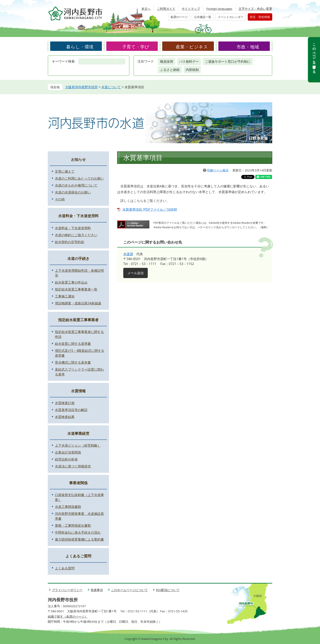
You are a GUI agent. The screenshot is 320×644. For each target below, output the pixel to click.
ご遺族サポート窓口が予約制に (228, 61)
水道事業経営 (78, 433)
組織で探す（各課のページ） (68, 616)
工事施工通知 (65, 296)
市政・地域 (248, 47)
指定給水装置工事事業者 (78, 320)
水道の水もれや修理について (76, 185)
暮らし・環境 (80, 47)
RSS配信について (168, 590)
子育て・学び (136, 47)
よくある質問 (65, 568)
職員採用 (167, 61)
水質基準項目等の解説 (71, 410)
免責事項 (97, 590)
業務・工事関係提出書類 (73, 525)
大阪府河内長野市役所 (81, 87)
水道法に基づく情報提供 (73, 466)
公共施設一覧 (203, 17)
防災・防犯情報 (260, 17)
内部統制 (192, 70)
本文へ (146, 9)
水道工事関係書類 (68, 507)
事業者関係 (78, 483)
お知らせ (78, 159)
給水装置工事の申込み (71, 282)
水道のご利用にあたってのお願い (79, 178)
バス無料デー (189, 61)
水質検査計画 (65, 403)
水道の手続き (78, 258)
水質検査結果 (65, 417)
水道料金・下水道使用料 (78, 216)
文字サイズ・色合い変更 (255, 9)
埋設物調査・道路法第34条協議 (78, 303)
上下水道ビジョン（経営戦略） (78, 445)
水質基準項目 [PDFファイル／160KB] (150, 209)
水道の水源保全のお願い (73, 192)
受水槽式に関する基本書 (73, 362)
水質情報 (78, 391)
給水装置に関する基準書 (73, 344)
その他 (60, 199)
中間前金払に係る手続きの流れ (78, 532)
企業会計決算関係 (68, 452)
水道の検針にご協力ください (76, 235)
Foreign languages (219, 9)
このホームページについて (129, 590)
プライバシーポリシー (67, 590)
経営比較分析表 (66, 459)
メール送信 (136, 273)
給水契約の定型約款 (70, 242)
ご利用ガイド (166, 9)
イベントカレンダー (231, 17)
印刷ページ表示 (218, 170)
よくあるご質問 (78, 556)
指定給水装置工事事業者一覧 (76, 289)
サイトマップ (191, 9)
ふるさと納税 (170, 70)
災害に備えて (65, 171)
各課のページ (179, 17)
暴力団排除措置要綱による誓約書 (79, 539)
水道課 (128, 254)
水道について (111, 87)
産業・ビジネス (192, 47)
